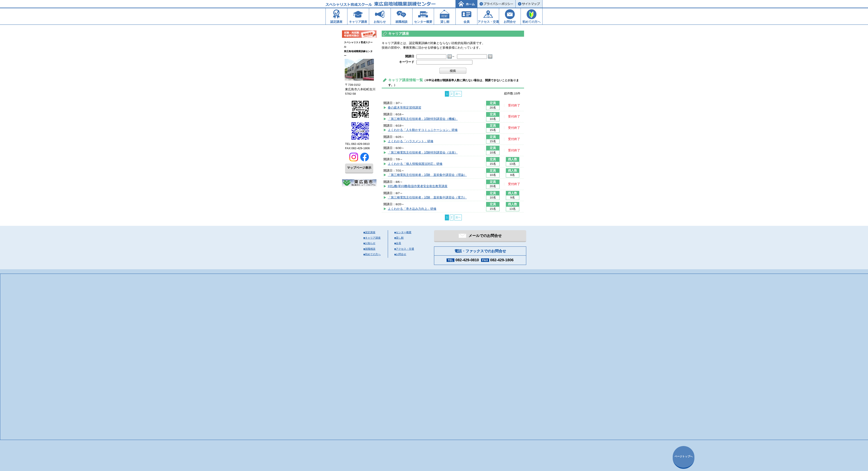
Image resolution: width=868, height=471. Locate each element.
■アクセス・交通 (404, 249)
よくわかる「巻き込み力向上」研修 (412, 209)
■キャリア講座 (372, 238)
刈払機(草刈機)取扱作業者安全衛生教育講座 (418, 186)
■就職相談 (369, 249)
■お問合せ (400, 254)
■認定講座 (369, 232)
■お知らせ (369, 243)
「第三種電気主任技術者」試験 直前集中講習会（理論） (427, 175)
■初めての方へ (372, 254)
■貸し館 (399, 238)
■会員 (398, 243)
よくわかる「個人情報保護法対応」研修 (415, 164)
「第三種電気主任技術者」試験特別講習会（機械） (423, 119)
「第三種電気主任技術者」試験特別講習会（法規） (423, 153)
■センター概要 (403, 232)
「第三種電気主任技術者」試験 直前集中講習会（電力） (427, 197)
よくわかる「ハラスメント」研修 (411, 141)
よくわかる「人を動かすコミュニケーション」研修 (423, 130)
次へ (458, 94)
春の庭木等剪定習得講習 (404, 108)
